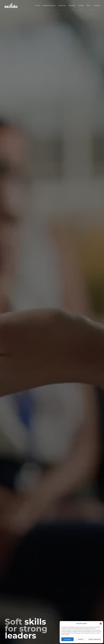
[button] (101, 624)
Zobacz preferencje (95, 639)
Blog (88, 5)
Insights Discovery (49, 5)
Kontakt (81, 5)
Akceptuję (67, 639)
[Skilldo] (11, 5)
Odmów (81, 639)
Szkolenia (72, 5)
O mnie (37, 5)
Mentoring (62, 5)
